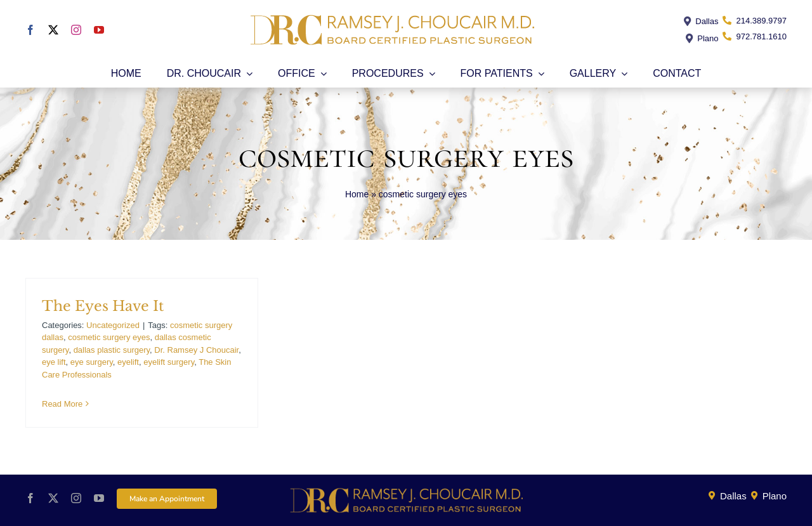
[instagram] (76, 30)
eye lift (54, 362)
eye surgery (92, 362)
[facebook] (30, 30)
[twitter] (53, 30)
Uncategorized (113, 325)
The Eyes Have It (103, 306)
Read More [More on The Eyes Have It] (62, 404)
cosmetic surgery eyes (109, 337)
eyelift (128, 362)
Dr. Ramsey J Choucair (196, 350)
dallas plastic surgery (112, 350)
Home (357, 194)
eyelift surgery (169, 362)
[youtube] (99, 30)
